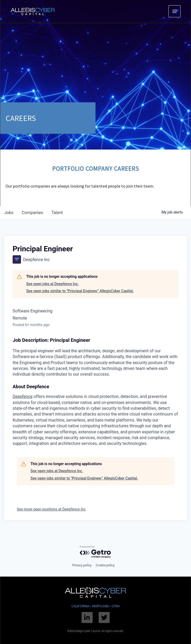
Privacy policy (82, 565)
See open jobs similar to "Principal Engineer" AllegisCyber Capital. (80, 291)
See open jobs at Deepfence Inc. (53, 284)
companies (32, 213)
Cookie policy (105, 565)
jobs (9, 213)
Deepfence (23, 396)
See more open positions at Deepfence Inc (51, 509)
